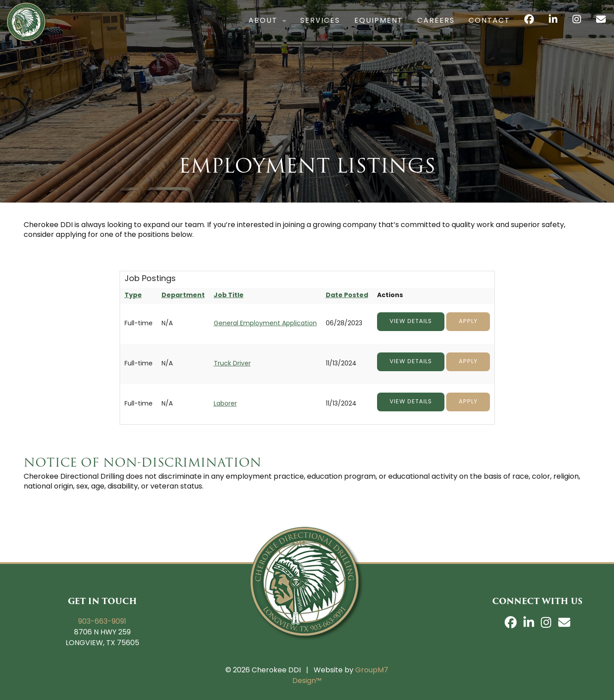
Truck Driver (232, 364)
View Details (411, 321)
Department (183, 296)
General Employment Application (265, 324)
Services (303, 30)
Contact (472, 30)
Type (133, 296)
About (245, 30)
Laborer (225, 404)
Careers (418, 30)
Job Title (229, 296)
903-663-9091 (102, 622)
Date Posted (347, 296)
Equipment (361, 30)
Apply (468, 321)
